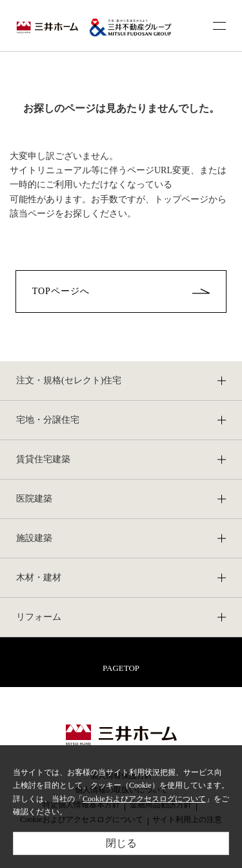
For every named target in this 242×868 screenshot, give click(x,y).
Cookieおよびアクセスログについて (144, 799)
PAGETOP (121, 668)
